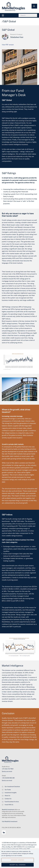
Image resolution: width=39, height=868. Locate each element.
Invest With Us (9, 805)
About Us (7, 796)
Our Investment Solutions (12, 787)
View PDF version (8, 45)
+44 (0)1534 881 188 (8, 778)
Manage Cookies (17, 861)
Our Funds (8, 790)
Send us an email (7, 771)
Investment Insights (11, 793)
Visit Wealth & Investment (10, 822)
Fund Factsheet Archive (12, 802)
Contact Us (8, 799)
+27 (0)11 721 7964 (8, 769)
